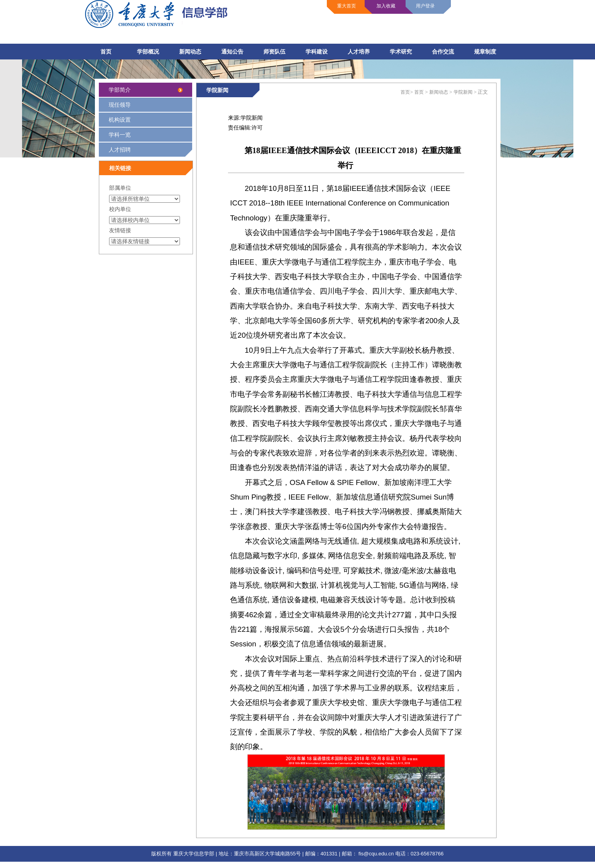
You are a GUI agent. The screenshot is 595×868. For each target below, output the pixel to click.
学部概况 (148, 52)
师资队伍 (274, 52)
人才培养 (359, 52)
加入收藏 (386, 6)
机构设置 (120, 120)
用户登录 (425, 6)
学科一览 (120, 135)
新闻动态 (190, 52)
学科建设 (317, 52)
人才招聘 (151, 152)
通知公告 (232, 52)
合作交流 (443, 52)
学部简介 (120, 90)
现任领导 (120, 105)
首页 (106, 52)
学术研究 (401, 52)
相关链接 (120, 168)
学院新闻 (217, 90)
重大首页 (347, 6)
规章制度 (485, 52)
